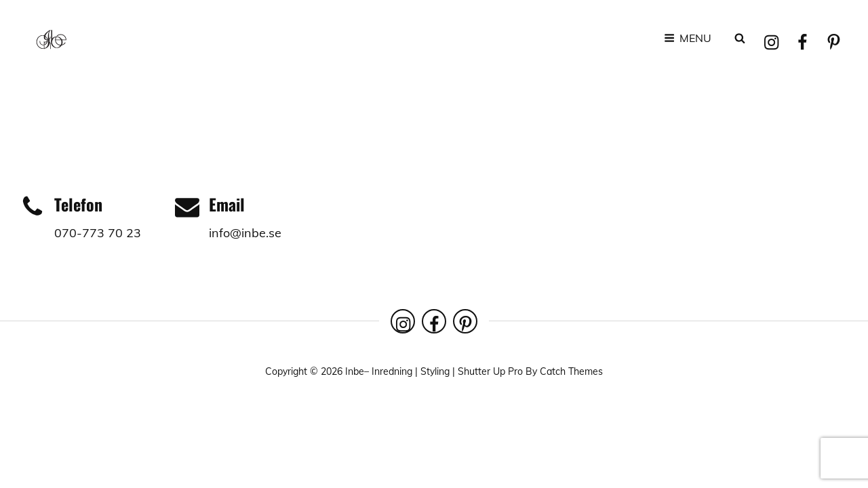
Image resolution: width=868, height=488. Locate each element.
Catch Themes (571, 371)
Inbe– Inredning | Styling (397, 371)
